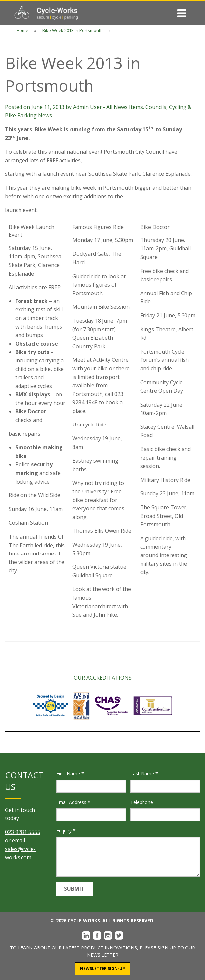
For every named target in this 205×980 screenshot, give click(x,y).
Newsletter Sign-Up (102, 969)
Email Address (73, 802)
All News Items (125, 107)
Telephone (142, 802)
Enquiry (66, 831)
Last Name (144, 774)
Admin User (87, 107)
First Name (70, 774)
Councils (156, 107)
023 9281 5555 (23, 832)
